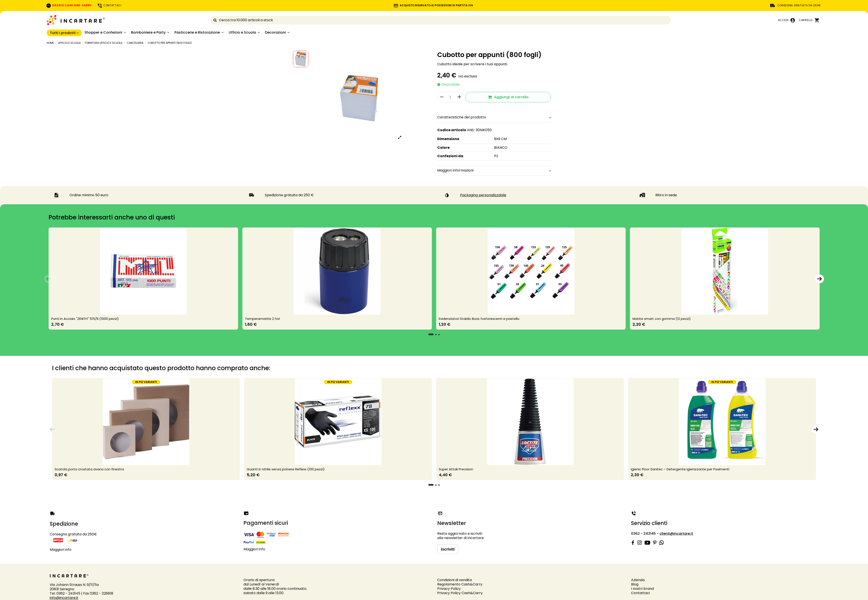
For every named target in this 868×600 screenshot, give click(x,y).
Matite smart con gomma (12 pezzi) (662, 319)
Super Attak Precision (456, 469)
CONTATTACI (109, 5)
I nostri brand (642, 589)
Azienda (638, 580)
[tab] (494, 118)
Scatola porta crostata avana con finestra (89, 469)
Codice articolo (452, 130)
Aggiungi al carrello (508, 97)
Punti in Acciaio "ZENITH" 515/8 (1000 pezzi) (85, 319)
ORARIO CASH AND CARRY (69, 5)
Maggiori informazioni (494, 170)
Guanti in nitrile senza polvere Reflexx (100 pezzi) (286, 469)
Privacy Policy (449, 589)
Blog (635, 584)
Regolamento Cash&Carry (460, 584)
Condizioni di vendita (455, 580)
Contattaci (640, 593)
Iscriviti (448, 549)
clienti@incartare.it (676, 534)
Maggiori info (61, 550)
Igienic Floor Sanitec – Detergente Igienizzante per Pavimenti (680, 469)
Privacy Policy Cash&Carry (460, 593)
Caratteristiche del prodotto (494, 117)
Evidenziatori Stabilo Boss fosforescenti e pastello (479, 319)
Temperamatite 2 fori (262, 319)
